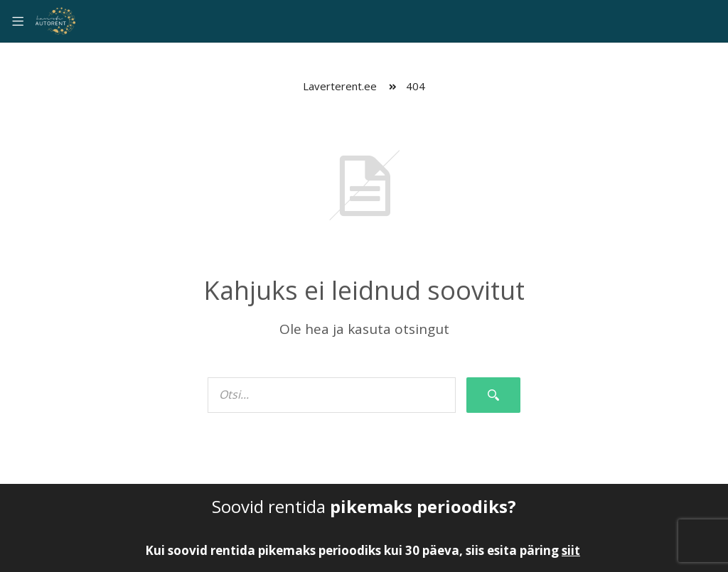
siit (571, 550)
